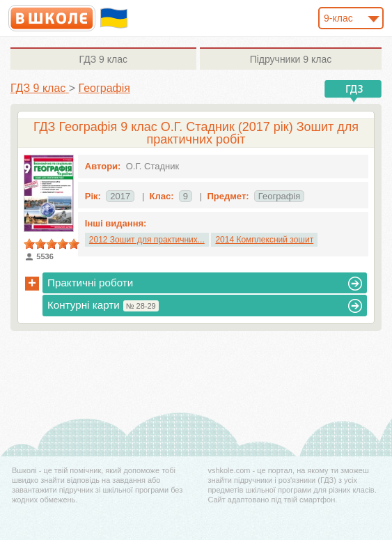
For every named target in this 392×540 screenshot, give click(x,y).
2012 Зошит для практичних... (147, 240)
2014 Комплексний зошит (264, 240)
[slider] (52, 244)
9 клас (103, 59)
